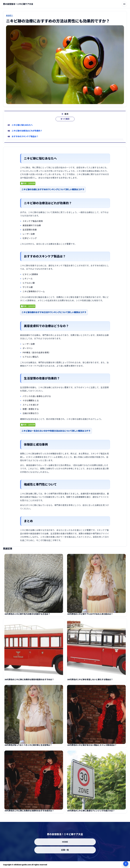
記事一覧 (65, 850)
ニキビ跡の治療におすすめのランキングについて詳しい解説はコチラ (53, 191)
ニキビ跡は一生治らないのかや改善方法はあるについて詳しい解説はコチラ (56, 433)
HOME (65, 842)
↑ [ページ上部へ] (126, 864)
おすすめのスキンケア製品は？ (25, 140)
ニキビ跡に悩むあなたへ (22, 129)
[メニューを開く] (124, 4)
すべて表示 (65, 123)
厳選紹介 (10, 15)
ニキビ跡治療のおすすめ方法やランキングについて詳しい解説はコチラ (54, 314)
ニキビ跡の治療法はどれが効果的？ (27, 135)
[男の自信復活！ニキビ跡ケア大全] (18, 4)
